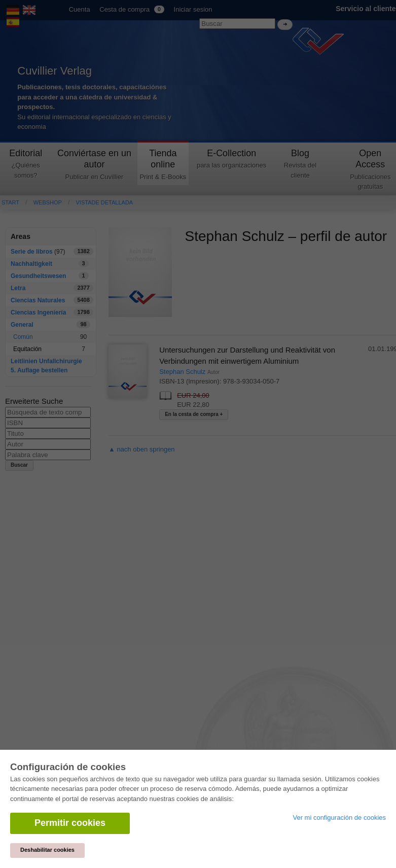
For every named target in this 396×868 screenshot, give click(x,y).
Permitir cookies (70, 823)
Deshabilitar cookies (47, 850)
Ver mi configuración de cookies (339, 818)
